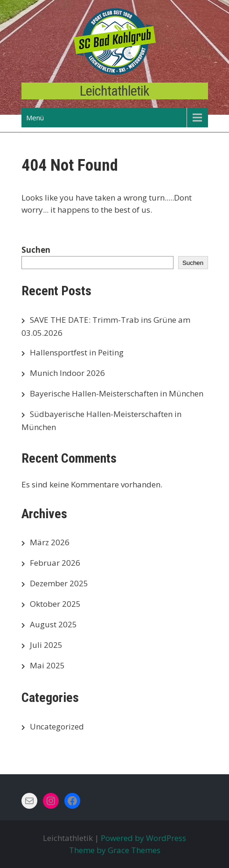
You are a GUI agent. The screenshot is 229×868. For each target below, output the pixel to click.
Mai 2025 (47, 665)
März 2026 (50, 542)
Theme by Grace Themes (115, 850)
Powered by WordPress (143, 838)
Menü (35, 118)
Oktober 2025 (55, 604)
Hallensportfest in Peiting (77, 352)
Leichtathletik (114, 91)
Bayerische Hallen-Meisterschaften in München (117, 393)
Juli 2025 (46, 645)
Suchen (36, 250)
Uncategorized (57, 726)
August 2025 (53, 624)
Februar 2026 (55, 563)
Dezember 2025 (59, 583)
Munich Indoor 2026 (67, 373)
